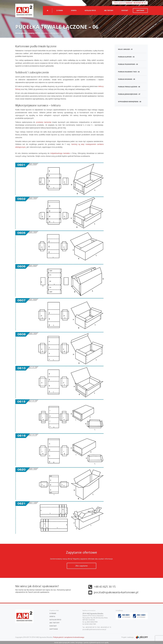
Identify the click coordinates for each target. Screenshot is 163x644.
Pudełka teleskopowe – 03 (128, 64)
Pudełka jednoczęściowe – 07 (129, 94)
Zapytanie (140, 10)
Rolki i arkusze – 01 (125, 49)
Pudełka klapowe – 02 (126, 57)
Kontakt (125, 10)
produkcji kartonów (44, 122)
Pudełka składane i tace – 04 (129, 72)
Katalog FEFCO (90, 10)
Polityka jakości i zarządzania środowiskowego (69, 637)
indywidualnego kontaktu (60, 153)
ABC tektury (109, 10)
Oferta (74, 10)
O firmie (60, 10)
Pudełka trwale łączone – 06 (129, 87)
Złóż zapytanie (81, 566)
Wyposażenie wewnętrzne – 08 (130, 102)
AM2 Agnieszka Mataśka (24, 10)
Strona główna (21, 33)
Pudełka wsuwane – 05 (127, 79)
